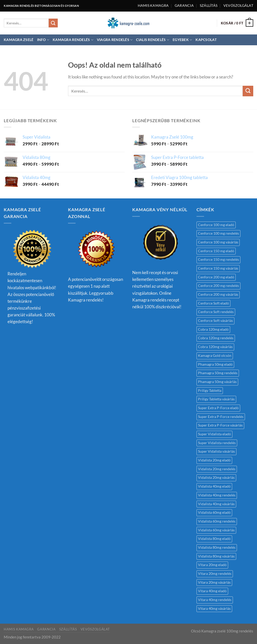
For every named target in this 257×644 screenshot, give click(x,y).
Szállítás (209, 6)
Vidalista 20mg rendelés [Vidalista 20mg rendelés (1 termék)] (217, 469)
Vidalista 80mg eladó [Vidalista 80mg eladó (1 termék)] (214, 539)
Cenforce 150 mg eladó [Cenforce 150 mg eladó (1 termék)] (216, 251)
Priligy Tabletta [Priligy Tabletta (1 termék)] (210, 391)
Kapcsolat (206, 40)
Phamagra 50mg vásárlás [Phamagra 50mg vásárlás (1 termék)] (217, 382)
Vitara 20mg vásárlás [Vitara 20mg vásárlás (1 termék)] (214, 582)
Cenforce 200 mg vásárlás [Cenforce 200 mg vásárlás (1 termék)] (218, 294)
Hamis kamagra (153, 6)
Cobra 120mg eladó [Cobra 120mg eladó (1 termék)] (213, 329)
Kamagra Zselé (19, 40)
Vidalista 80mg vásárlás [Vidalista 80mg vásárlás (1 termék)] (216, 556)
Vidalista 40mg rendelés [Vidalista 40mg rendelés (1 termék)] (217, 495)
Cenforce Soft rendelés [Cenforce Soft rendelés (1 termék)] (216, 312)
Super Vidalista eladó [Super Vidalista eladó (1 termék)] (214, 434)
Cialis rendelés (153, 40)
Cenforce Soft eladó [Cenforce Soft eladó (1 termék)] (213, 303)
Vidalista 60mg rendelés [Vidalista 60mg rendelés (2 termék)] (217, 521)
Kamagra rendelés (73, 40)
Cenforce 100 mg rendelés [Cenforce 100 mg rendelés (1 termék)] (218, 233)
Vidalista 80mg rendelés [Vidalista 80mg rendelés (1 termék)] (217, 547)
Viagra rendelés (115, 40)
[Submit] (53, 23)
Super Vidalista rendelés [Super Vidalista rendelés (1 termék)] (217, 443)
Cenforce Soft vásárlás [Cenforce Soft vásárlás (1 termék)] (215, 321)
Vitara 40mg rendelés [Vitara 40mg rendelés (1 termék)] (215, 600)
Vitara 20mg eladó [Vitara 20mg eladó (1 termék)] (212, 565)
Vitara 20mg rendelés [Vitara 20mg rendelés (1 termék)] (215, 574)
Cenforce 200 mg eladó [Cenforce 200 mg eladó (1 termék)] (216, 277)
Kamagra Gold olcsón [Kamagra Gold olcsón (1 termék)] (215, 356)
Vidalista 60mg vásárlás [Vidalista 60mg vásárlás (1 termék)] (216, 530)
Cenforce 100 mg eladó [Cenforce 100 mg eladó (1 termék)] (216, 225)
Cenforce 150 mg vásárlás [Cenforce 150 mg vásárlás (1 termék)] (218, 268)
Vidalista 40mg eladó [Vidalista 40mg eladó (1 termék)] (214, 486)
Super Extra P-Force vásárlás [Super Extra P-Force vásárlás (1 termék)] (220, 425)
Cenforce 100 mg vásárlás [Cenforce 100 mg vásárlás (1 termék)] (218, 242)
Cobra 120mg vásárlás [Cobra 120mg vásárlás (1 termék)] (215, 347)
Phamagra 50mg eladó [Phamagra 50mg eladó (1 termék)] (215, 364)
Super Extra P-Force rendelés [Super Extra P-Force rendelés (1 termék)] (221, 417)
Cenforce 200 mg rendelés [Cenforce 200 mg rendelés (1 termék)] (218, 286)
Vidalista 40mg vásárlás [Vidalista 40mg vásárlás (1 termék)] (216, 504)
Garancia (184, 6)
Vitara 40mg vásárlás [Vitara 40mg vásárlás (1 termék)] (214, 609)
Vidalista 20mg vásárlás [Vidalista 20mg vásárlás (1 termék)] (216, 478)
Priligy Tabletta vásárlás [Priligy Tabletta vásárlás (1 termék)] (216, 399)
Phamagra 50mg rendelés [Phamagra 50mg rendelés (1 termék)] (218, 373)
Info (43, 40)
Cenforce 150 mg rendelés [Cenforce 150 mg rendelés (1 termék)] (218, 260)
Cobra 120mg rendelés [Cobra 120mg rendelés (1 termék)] (216, 338)
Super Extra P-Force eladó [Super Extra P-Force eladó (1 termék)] (218, 408)
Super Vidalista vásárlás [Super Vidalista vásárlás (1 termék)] (216, 451)
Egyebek (182, 40)
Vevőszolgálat (238, 6)
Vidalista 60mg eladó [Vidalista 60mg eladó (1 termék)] (214, 512)
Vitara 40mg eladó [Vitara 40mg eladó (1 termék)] (212, 591)
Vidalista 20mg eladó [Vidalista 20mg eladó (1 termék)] (214, 460)
